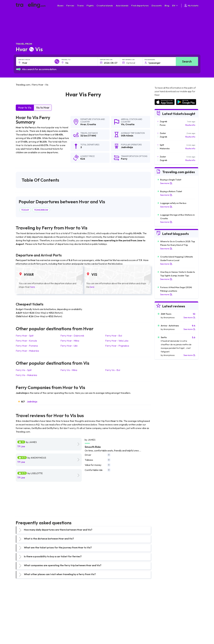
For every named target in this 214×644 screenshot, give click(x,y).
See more (166, 183)
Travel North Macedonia (29, 606)
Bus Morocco (69, 603)
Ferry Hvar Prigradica (117, 346)
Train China (114, 610)
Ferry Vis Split (24, 370)
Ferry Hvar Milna (70, 341)
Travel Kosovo (24, 634)
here (33, 287)
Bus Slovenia (69, 613)
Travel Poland (24, 625)
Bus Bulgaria (69, 606)
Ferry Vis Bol (113, 370)
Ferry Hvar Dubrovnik (72, 336)
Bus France (68, 619)
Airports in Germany (164, 622)
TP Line (21, 446)
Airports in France (163, 606)
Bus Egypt (67, 622)
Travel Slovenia (24, 628)
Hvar (83, 124)
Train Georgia (115, 613)
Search (187, 61)
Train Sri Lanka (115, 606)
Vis (123, 124)
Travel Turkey (24, 619)
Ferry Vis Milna (69, 370)
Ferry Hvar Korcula (26, 341)
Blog (167, 6)
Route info (190, 125)
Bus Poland (68, 625)
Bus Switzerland (70, 628)
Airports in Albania (163, 625)
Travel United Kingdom (28, 603)
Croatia (91, 124)
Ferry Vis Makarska (26, 375)
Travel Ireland (24, 631)
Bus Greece (68, 616)
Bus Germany (69, 610)
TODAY (25, 210)
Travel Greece (24, 613)
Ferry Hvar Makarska (27, 351)
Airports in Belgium (163, 631)
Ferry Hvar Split (25, 336)
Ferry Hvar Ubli (69, 346)
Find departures (140, 6)
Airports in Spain (162, 603)
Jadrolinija (32, 402)
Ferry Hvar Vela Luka (117, 341)
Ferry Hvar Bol (114, 336)
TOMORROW (41, 210)
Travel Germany (25, 616)
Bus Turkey (68, 631)
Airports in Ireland (163, 610)
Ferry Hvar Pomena (27, 346)
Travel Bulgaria (24, 610)
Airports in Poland (163, 628)
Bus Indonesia (69, 634)
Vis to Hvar (43, 108)
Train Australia (115, 616)
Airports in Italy (161, 619)
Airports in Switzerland (165, 616)
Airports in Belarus (163, 613)
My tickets (191, 6)
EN (175, 6)
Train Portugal (115, 603)
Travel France (24, 622)
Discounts (157, 6)
